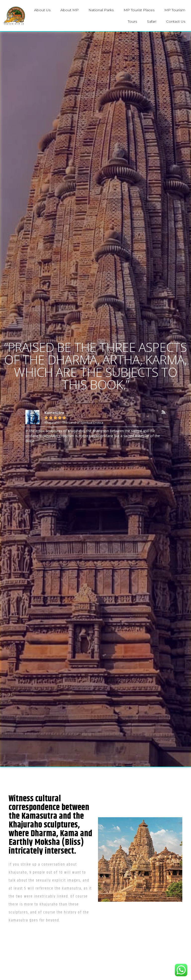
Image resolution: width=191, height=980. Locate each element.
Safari (152, 21)
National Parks (101, 10)
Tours (132, 21)
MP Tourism (175, 10)
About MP (70, 10)
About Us (42, 10)
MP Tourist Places (139, 10)
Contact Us (176, 21)
